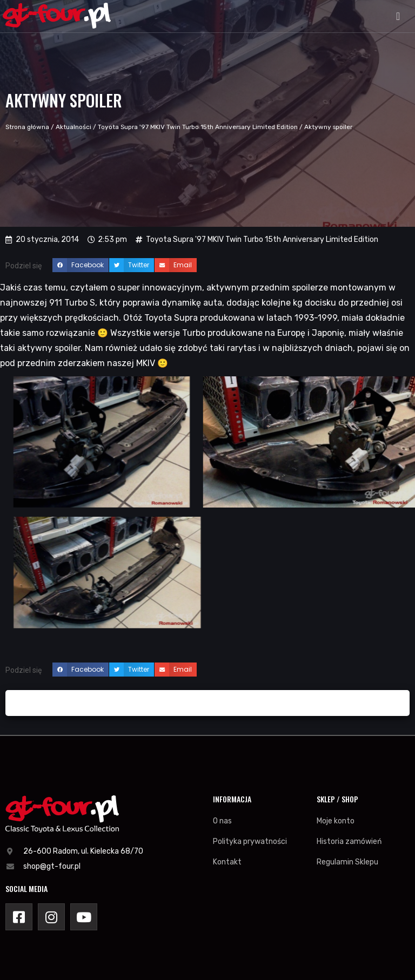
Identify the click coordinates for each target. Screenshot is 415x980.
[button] (398, 16)
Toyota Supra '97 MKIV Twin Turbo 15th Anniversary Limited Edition (198, 127)
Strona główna (27, 127)
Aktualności (73, 127)
